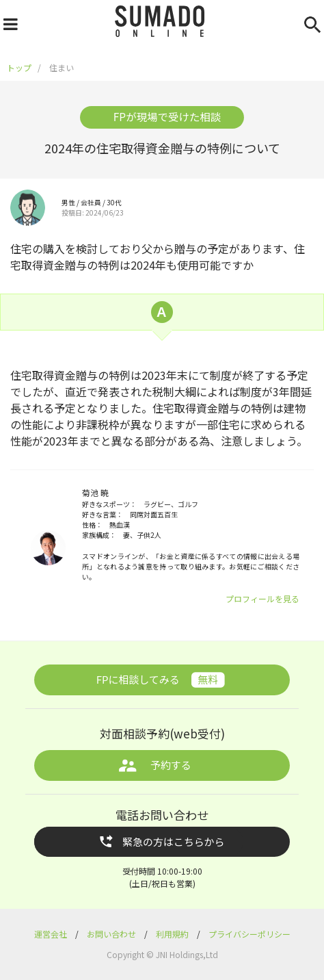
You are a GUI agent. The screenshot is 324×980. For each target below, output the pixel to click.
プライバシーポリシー (249, 934)
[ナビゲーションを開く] (9, 22)
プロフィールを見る (262, 598)
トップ (19, 67)
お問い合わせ (112, 934)
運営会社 (52, 934)
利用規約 (173, 934)
